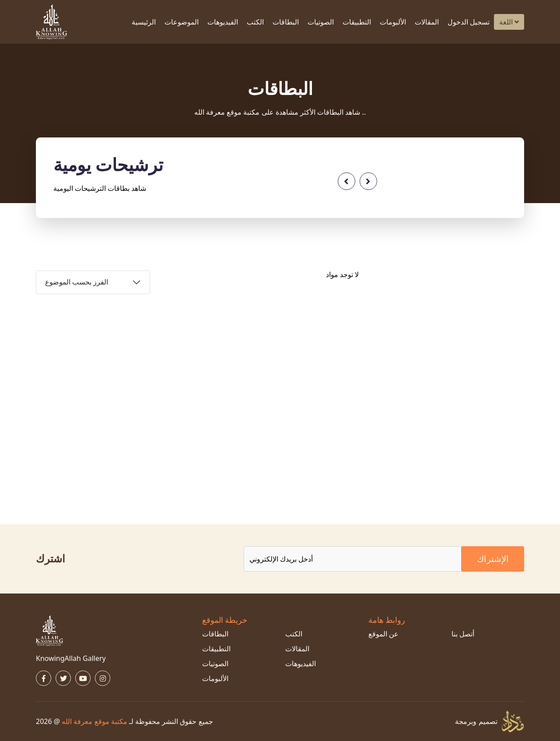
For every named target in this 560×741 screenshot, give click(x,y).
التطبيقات (357, 22)
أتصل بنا (463, 634)
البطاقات (286, 22)
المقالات (427, 22)
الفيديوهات (223, 22)
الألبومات (393, 22)
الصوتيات (321, 22)
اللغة (509, 22)
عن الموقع (383, 634)
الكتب (255, 22)
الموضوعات (182, 22)
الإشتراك (493, 559)
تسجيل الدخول (469, 22)
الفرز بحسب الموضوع (77, 282)
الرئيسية (144, 22)
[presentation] (346, 181)
